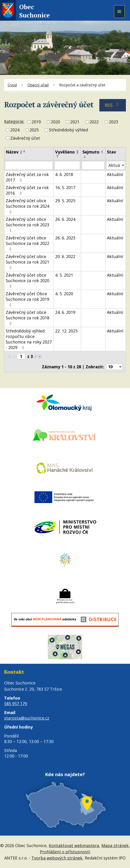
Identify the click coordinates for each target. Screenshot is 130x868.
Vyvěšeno (67, 152)
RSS (113, 105)
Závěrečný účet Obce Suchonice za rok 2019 (27, 299)
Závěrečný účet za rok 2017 (27, 177)
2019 (36, 122)
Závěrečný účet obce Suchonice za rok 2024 (27, 206)
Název (14, 152)
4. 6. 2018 (64, 174)
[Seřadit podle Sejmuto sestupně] (85, 157)
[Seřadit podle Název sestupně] (24, 152)
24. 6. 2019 (65, 312)
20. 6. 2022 (65, 256)
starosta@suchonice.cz (27, 718)
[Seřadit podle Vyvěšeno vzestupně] (58, 156)
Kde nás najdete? (65, 774)
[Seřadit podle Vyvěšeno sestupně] (58, 157)
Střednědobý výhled (68, 130)
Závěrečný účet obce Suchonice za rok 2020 (27, 280)
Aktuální (115, 174)
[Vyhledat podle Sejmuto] (93, 165)
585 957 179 (16, 703)
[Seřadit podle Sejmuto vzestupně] (85, 156)
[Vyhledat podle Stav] (116, 165)
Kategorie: (14, 121)
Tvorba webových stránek (57, 858)
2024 (15, 130)
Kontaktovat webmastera (74, 845)
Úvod (12, 85)
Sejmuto (93, 152)
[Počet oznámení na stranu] (114, 367)
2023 (114, 122)
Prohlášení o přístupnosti (65, 852)
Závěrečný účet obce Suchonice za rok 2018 (27, 318)
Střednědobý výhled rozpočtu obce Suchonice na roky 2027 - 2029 (29, 339)
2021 (75, 122)
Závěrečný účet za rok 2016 (27, 190)
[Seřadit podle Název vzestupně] (24, 150)
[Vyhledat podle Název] (29, 165)
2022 (94, 122)
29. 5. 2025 (65, 201)
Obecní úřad (38, 85)
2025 (34, 130)
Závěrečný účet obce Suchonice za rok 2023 (27, 224)
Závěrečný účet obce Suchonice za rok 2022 (27, 243)
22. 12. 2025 (66, 331)
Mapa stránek (115, 845)
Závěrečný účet (25, 138)
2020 (55, 122)
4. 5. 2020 (64, 294)
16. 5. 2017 (65, 187)
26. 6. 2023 (65, 238)
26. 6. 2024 (65, 219)
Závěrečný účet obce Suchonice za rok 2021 (27, 262)
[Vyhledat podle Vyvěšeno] (67, 165)
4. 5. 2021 (64, 275)
